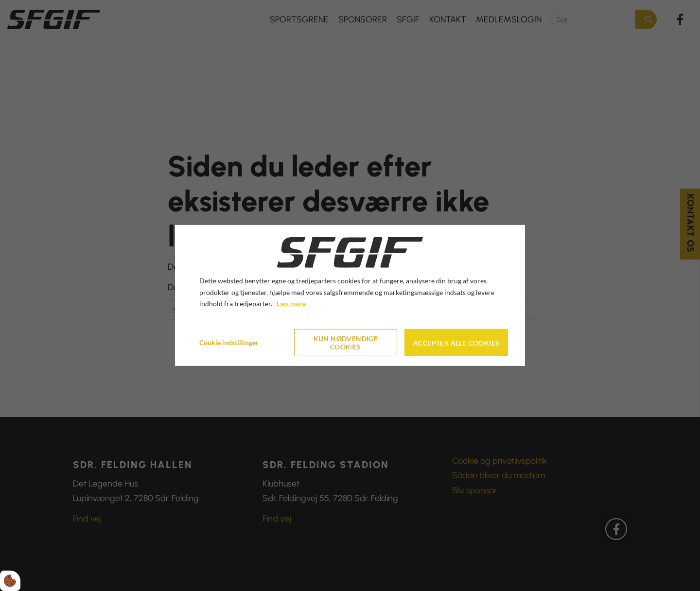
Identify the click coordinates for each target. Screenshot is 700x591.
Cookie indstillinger (229, 342)
